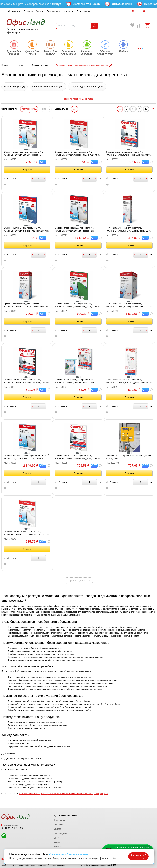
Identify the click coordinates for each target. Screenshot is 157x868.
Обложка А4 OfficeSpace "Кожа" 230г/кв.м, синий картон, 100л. (129, 457)
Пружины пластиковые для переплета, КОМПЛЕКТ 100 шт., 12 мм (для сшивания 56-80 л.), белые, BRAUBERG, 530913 (26, 305)
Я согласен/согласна (138, 856)
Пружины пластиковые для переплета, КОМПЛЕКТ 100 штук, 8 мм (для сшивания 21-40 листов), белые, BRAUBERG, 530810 (129, 230)
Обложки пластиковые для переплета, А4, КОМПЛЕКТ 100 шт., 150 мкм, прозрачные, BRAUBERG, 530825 (24, 154)
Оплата (40, 11)
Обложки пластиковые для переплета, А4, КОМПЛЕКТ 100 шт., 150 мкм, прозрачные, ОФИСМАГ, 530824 (75, 381)
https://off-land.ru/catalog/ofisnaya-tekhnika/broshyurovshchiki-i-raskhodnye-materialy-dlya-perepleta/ (64, 794)
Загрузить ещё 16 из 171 (79, 581)
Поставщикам (54, 11)
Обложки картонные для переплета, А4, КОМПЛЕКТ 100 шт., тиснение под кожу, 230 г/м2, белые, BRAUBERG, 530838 (78, 154)
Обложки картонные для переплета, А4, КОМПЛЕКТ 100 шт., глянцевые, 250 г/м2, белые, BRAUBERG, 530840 (27, 533)
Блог (79, 11)
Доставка (28, 11)
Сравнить (10, 179)
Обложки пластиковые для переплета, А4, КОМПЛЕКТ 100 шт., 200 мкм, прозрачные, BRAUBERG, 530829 (75, 230)
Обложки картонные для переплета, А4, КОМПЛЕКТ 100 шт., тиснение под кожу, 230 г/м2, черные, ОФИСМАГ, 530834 (27, 381)
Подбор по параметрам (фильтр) (78, 99)
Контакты (68, 11)
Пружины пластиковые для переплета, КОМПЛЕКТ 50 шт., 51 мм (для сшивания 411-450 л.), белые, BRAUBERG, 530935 (129, 305)
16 (74, 109)
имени (46, 109)
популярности (29, 109)
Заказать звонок (10, 825)
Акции (87, 11)
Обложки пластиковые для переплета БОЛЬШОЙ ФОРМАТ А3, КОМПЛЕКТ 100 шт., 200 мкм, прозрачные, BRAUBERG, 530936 (27, 457)
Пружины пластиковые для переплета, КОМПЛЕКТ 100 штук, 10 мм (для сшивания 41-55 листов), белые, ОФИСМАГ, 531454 (129, 381)
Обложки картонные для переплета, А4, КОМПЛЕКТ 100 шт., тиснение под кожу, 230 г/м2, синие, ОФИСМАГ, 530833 (129, 154)
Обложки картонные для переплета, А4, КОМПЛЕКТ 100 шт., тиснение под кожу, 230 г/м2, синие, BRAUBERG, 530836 (27, 230)
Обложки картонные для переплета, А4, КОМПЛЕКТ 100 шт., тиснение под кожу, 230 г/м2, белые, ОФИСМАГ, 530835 (78, 457)
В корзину (27, 170)
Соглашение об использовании (68, 854)
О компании (14, 11)
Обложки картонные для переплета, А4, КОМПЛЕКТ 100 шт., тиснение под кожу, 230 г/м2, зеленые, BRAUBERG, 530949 (78, 305)
